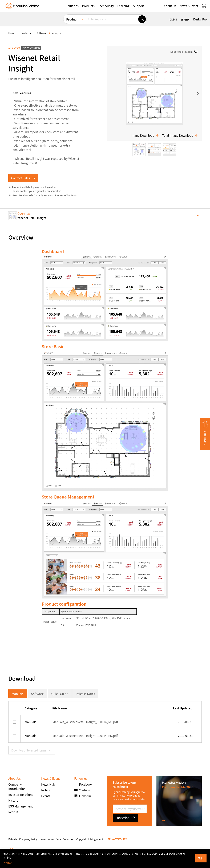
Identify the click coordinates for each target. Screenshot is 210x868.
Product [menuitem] (72, 19)
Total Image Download (180, 135)
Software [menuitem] (42, 33)
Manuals (18, 694)
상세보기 (8, 863)
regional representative (48, 191)
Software (37, 694)
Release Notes (85, 694)
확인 (201, 858)
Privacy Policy (125, 795)
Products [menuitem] (26, 33)
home (12, 33)
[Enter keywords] (112, 19)
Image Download (145, 135)
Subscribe (125, 818)
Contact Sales (23, 178)
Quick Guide (60, 694)
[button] (72, 6)
